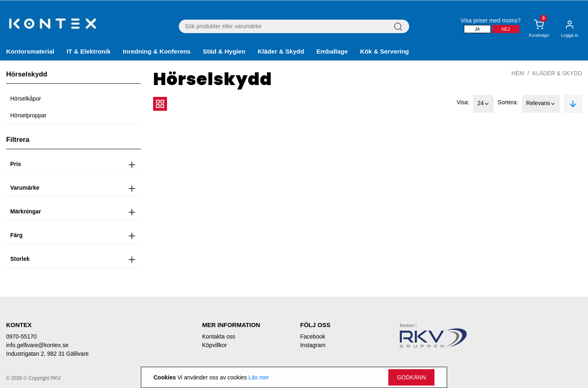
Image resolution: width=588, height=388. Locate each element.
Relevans (541, 104)
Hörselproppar (28, 115)
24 (483, 104)
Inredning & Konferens (157, 51)
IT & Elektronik (89, 51)
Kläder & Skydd (281, 51)
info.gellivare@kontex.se (37, 345)
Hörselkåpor (26, 99)
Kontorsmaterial (30, 51)
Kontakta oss (219, 336)
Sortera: (508, 102)
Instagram (313, 345)
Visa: (463, 102)
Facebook (313, 336)
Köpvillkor (215, 345)
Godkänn (411, 377)
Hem (518, 73)
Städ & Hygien (224, 51)
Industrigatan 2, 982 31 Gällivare (47, 354)
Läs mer (259, 377)
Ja (477, 29)
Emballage (332, 51)
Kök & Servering (385, 51)
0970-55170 (21, 336)
